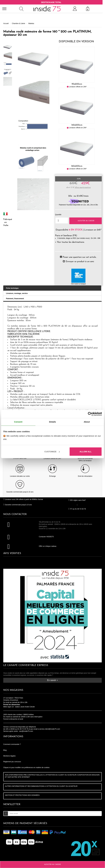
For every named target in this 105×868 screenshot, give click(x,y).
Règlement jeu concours (12, 762)
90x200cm (77, 84)
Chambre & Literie (19, 23)
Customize (52, 452)
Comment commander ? (12, 744)
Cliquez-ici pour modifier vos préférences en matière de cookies (26, 768)
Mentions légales (9, 756)
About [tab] (87, 422)
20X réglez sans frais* (77, 500)
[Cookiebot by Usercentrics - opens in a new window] (90, 414)
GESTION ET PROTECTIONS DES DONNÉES (22, 795)
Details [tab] (52, 422)
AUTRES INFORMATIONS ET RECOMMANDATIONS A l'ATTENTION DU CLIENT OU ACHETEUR (41, 786)
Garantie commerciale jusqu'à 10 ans (18, 505)
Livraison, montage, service (17, 293)
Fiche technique (12, 288)
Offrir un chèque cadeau (48, 546)
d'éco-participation (83, 188)
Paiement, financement (15, 299)
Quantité (58, 215)
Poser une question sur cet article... (80, 257)
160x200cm (77, 166)
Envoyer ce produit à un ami (80, 262)
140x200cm (77, 125)
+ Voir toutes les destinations (70, 242)
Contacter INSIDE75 (46, 537)
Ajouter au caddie (86, 221)
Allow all (86, 452)
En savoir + (52, 680)
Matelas (31, 23)
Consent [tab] (18, 422)
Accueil (6, 23)
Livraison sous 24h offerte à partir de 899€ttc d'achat (23, 499)
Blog (5, 750)
